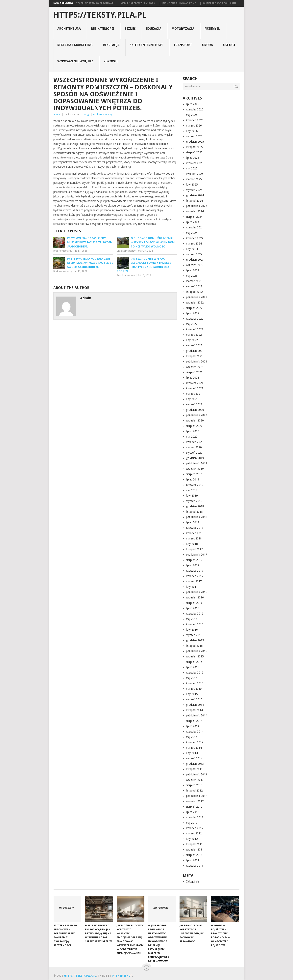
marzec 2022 (194, 335)
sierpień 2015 (194, 662)
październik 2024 (197, 206)
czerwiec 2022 (195, 319)
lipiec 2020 (193, 431)
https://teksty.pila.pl (100, 15)
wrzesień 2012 (195, 801)
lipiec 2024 (193, 222)
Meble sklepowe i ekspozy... (139, 3)
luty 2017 (192, 587)
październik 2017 (197, 555)
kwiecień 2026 (195, 120)
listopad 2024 (194, 201)
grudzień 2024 (195, 195)
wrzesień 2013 (195, 780)
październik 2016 (197, 592)
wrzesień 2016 (195, 597)
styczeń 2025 (194, 190)
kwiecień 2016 (195, 624)
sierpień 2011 (194, 855)
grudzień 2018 (195, 506)
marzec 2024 (194, 244)
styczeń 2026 (194, 136)
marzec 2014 (194, 748)
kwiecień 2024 (195, 238)
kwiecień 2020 (195, 442)
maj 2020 (192, 437)
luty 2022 (192, 340)
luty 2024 (192, 249)
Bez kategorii (103, 29)
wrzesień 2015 (195, 656)
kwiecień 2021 (195, 388)
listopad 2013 (194, 769)
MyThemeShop (122, 976)
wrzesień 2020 (195, 420)
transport (183, 45)
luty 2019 (192, 496)
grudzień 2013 (195, 764)
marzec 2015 (194, 689)
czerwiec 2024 (195, 227)
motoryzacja (183, 29)
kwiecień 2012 (195, 828)
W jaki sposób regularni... (220, 3)
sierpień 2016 (194, 603)
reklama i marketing (75, 45)
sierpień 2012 (194, 807)
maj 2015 (192, 678)
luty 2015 (192, 694)
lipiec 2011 (193, 860)
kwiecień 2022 (195, 329)
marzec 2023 (194, 281)
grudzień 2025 (195, 142)
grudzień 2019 (195, 458)
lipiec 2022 (193, 313)
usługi (229, 45)
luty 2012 (192, 839)
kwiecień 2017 (195, 576)
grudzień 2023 (195, 260)
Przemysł (212, 29)
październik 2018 (197, 517)
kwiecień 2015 (195, 683)
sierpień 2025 (194, 152)
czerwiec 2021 (195, 383)
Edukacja (154, 29)
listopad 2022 (194, 292)
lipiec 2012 (193, 812)
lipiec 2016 (193, 608)
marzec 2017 (194, 581)
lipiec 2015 (193, 667)
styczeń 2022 (194, 345)
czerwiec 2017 (195, 571)
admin (57, 115)
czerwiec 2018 (195, 528)
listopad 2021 (194, 356)
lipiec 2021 (193, 378)
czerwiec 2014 (195, 732)
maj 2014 (192, 737)
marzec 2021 (194, 394)
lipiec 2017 (193, 565)
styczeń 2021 (194, 404)
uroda (208, 45)
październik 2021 (197, 361)
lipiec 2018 (193, 522)
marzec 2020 (194, 447)
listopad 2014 (194, 710)
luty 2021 (192, 399)
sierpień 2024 (194, 217)
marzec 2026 (194, 126)
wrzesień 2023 (195, 265)
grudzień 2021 (195, 351)
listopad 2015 (194, 646)
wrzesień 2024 (195, 211)
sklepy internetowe (146, 45)
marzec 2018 (194, 538)
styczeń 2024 (194, 254)
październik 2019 (197, 463)
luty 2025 (192, 185)
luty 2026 (192, 131)
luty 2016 (192, 630)
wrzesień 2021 (195, 367)
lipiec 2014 (193, 726)
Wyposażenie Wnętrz (75, 61)
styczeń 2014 (194, 758)
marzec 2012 (194, 833)
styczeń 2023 (194, 286)
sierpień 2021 (194, 372)
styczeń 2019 (194, 501)
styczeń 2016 (194, 635)
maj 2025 (192, 168)
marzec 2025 (194, 179)
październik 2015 (197, 651)
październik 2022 (197, 297)
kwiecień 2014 (195, 742)
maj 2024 (192, 233)
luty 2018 (192, 544)
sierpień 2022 (194, 308)
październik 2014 (197, 715)
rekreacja (111, 45)
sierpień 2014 (194, 721)
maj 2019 (192, 490)
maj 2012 (192, 823)
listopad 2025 (194, 147)
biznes (130, 29)
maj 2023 (192, 276)
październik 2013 (197, 774)
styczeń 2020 (194, 453)
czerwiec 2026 (195, 109)
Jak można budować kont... (180, 3)
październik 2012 (197, 796)
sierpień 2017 (194, 560)
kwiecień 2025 (195, 174)
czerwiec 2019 (195, 485)
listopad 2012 (194, 791)
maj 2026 (192, 115)
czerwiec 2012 (195, 817)
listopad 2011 (194, 844)
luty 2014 (192, 753)
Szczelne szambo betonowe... (96, 3)
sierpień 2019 (194, 474)
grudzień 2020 (195, 410)
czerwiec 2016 (195, 614)
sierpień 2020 (194, 426)
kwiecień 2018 (195, 533)
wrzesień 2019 (195, 469)
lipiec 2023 (193, 270)
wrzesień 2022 (195, 303)
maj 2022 (192, 324)
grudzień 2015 (195, 640)
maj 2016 (192, 619)
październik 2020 (197, 415)
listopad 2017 (194, 549)
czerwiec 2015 (195, 673)
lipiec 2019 (193, 479)
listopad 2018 (194, 512)
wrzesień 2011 (195, 850)
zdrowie (111, 61)
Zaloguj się (193, 881)
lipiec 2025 (193, 158)
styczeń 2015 (194, 699)
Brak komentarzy (103, 115)
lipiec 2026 (193, 104)
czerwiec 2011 (195, 866)
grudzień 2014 (195, 705)
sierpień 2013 (194, 785)
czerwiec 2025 (195, 163)
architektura (69, 29)
